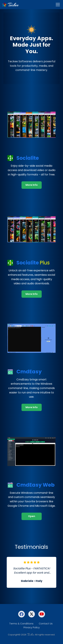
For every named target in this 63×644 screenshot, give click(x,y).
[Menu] (58, 5)
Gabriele (27, 581)
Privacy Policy (32, 627)
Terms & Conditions (21, 624)
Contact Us (46, 624)
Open (32, 516)
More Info (32, 185)
